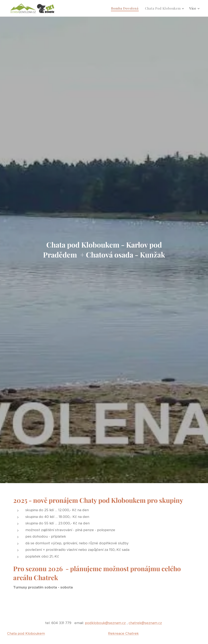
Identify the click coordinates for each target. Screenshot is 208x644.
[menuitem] (126, 8)
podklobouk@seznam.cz (105, 623)
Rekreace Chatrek (123, 633)
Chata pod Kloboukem (26, 633)
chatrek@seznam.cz (145, 623)
